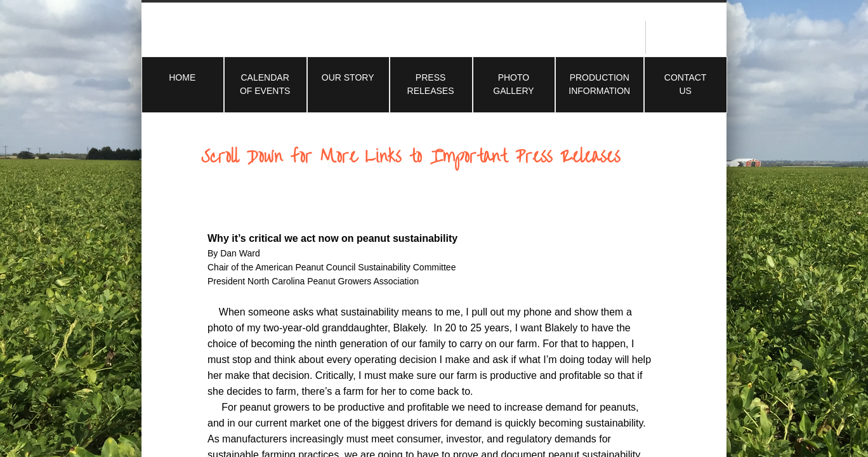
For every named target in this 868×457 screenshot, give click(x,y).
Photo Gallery (513, 84)
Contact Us (686, 84)
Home (182, 77)
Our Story (348, 77)
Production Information (599, 84)
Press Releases (431, 84)
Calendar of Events (265, 84)
